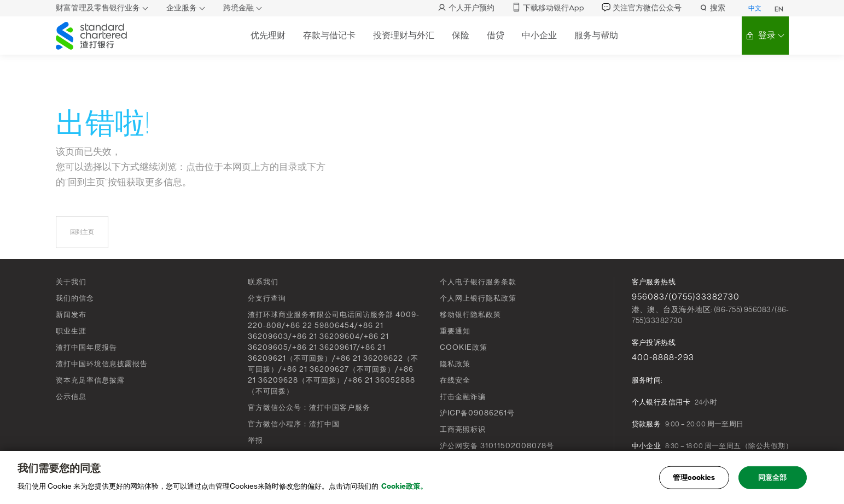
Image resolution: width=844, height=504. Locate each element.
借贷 (496, 35)
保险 (461, 35)
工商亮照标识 (463, 429)
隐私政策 (455, 364)
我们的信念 (75, 298)
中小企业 (539, 35)
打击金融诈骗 (463, 397)
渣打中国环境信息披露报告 (102, 364)
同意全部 (773, 481)
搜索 (712, 8)
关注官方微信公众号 (642, 8)
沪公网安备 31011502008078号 (497, 446)
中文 (755, 8)
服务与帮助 (596, 35)
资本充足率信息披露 (90, 380)
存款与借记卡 (329, 35)
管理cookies (694, 481)
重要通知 (455, 331)
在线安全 (455, 380)
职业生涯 (71, 331)
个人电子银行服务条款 (478, 282)
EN (779, 9)
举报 (255, 440)
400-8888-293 (663, 358)
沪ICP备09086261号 (477, 413)
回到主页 (82, 232)
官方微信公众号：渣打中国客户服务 (309, 408)
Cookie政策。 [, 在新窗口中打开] (404, 490)
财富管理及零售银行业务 (98, 8)
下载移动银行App (548, 8)
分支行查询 (267, 298)
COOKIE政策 (464, 347)
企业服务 (182, 8)
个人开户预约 (466, 8)
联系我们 (263, 282)
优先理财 (268, 35)
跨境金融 (238, 8)
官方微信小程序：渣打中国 (294, 424)
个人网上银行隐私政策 (478, 298)
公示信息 (71, 397)
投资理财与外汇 (404, 35)
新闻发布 (71, 315)
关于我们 (71, 282)
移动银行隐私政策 (470, 315)
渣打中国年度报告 (86, 347)
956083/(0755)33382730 (686, 297)
